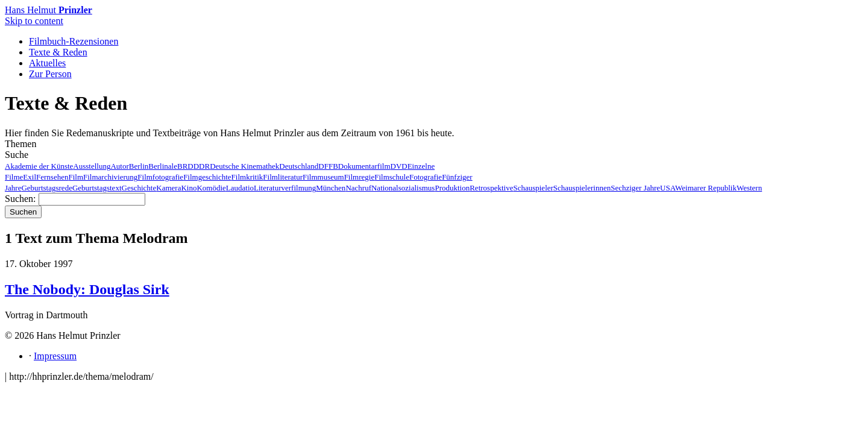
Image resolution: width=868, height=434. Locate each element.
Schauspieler (533, 188)
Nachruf (358, 188)
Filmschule (392, 177)
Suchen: (20, 199)
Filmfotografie (160, 177)
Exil (30, 177)
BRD (185, 166)
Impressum (55, 356)
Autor (119, 166)
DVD (399, 166)
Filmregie (360, 177)
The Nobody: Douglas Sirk (87, 289)
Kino (189, 188)
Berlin (139, 166)
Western (749, 188)
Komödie (211, 188)
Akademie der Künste (39, 166)
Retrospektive (491, 188)
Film (76, 177)
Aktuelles (47, 63)
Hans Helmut (49, 10)
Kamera (168, 188)
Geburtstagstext (97, 188)
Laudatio (240, 188)
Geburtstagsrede (46, 188)
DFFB (328, 166)
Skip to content (34, 21)
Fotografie (426, 177)
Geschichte (139, 188)
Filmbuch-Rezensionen (74, 41)
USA (668, 188)
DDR (202, 166)
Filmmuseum (323, 177)
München (331, 188)
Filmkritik (247, 177)
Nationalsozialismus (403, 188)
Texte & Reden (58, 52)
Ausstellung (92, 166)
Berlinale (163, 166)
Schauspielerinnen (582, 188)
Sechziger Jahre (635, 188)
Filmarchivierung (110, 177)
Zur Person (50, 74)
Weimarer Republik (706, 188)
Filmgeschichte (207, 177)
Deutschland (299, 166)
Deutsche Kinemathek (244, 166)
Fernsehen (52, 177)
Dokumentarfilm (364, 166)
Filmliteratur (283, 177)
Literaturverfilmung (285, 188)
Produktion (452, 188)
